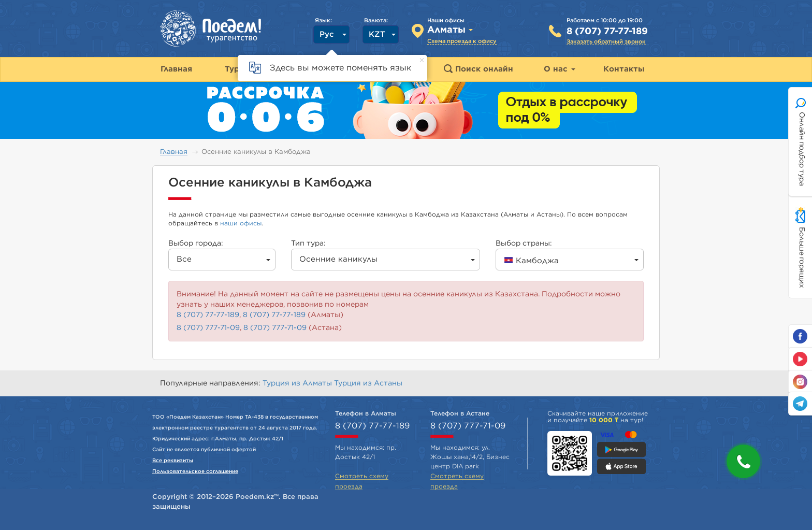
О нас (560, 69)
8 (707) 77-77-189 (607, 32)
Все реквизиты (173, 461)
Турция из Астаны (368, 383)
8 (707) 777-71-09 (208, 328)
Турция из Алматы (298, 383)
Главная (174, 152)
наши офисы (241, 223)
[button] (743, 461)
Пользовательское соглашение (195, 471)
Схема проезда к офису (462, 41)
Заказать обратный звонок (606, 42)
